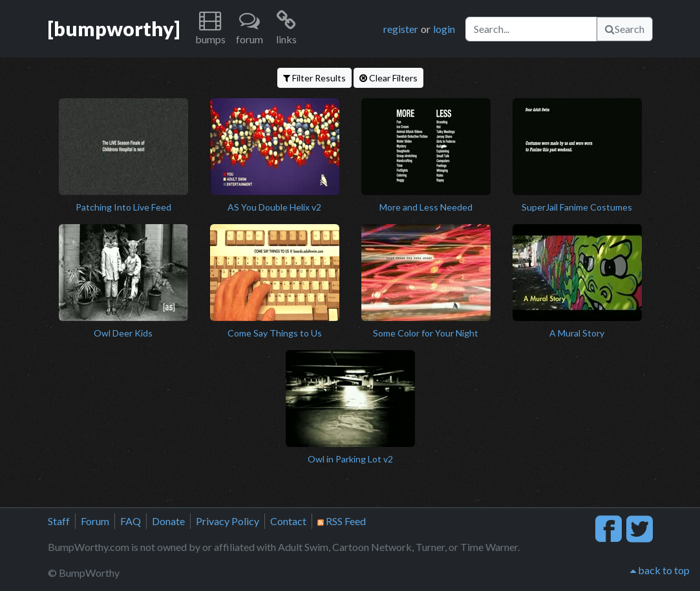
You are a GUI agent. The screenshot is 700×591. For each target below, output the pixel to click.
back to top (660, 570)
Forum (95, 521)
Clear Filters (388, 78)
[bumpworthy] (114, 28)
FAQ (131, 521)
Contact (288, 521)
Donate (168, 521)
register (401, 29)
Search (625, 29)
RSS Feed (342, 521)
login (444, 29)
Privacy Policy (228, 521)
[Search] (531, 29)
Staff (59, 521)
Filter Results (314, 78)
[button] (210, 29)
